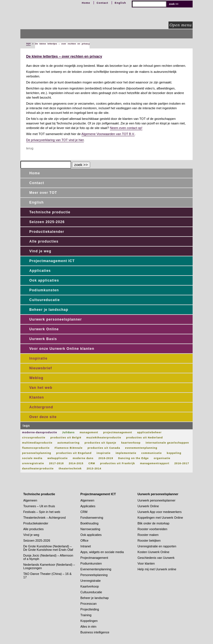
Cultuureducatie (44, 300)
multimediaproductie (37, 443)
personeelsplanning (37, 453)
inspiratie (103, 453)
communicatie (151, 453)
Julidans (68, 432)
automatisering (68, 443)
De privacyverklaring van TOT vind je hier (55, 140)
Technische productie (50, 212)
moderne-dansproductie (40, 432)
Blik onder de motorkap (153, 523)
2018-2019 (106, 458)
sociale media (32, 458)
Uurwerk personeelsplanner (56, 319)
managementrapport (155, 463)
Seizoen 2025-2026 (47, 222)
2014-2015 (76, 463)
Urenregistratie (91, 581)
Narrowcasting (90, 529)
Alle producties (44, 241)
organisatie (162, 458)
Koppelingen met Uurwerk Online (160, 518)
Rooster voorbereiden (152, 529)
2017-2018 (56, 463)
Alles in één (88, 627)
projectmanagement (118, 432)
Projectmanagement (94, 558)
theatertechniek (70, 469)
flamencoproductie (36, 448)
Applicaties (40, 271)
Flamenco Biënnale (68, 448)
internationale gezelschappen (167, 443)
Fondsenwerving (92, 518)
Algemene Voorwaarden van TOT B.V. (108, 134)
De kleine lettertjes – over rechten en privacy (64, 56)
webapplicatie (58, 458)
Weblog (36, 378)
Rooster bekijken (149, 540)
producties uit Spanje (100, 443)
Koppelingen (89, 621)
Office (84, 540)
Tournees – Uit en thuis (39, 506)
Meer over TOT (43, 193)
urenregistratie (33, 463)
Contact (102, 3)
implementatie (126, 453)
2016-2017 (182, 463)
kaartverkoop (131, 443)
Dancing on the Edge (134, 458)
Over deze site (43, 417)
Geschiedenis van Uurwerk (156, 558)
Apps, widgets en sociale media (102, 552)
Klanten (37, 397)
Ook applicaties (44, 280)
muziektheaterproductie (104, 438)
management (89, 432)
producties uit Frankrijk (118, 463)
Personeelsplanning (94, 575)
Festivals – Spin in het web (42, 512)
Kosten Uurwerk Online (153, 552)
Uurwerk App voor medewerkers (160, 512)
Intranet (86, 546)
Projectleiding (90, 609)
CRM (92, 463)
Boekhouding (89, 523)
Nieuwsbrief (41, 368)
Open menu (181, 25)
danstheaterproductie (38, 469)
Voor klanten (146, 563)
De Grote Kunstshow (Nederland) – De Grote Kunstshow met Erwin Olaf (48, 548)
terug (30, 148)
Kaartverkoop (90, 586)
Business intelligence (95, 632)
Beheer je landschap (49, 310)
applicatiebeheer (149, 432)
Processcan (88, 604)
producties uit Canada (104, 448)
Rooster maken (148, 535)
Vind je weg (40, 251)
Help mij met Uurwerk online (157, 569)
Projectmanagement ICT (52, 261)
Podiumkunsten (44, 290)
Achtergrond (41, 407)
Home (86, 3)
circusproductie (34, 438)
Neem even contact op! (126, 128)
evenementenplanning (141, 448)
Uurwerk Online (44, 329)
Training (86, 615)
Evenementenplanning (96, 569)
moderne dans (83, 458)
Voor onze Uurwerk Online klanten (62, 349)
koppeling (174, 453)
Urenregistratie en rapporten (157, 546)
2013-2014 (94, 469)
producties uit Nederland (145, 438)
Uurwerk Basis (43, 339)
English (120, 3)
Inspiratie (38, 358)
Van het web (41, 388)
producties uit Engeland (74, 453)
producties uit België (66, 438)
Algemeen (30, 500)
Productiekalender (47, 232)
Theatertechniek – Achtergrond (44, 518)
